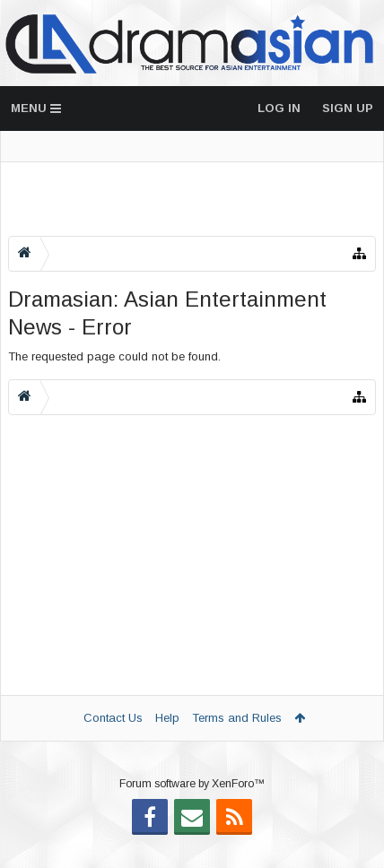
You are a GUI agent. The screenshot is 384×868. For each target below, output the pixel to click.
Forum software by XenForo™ (192, 812)
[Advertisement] (192, 199)
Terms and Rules (237, 718)
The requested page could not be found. (114, 356)
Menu (36, 108)
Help (167, 718)
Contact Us (113, 718)
